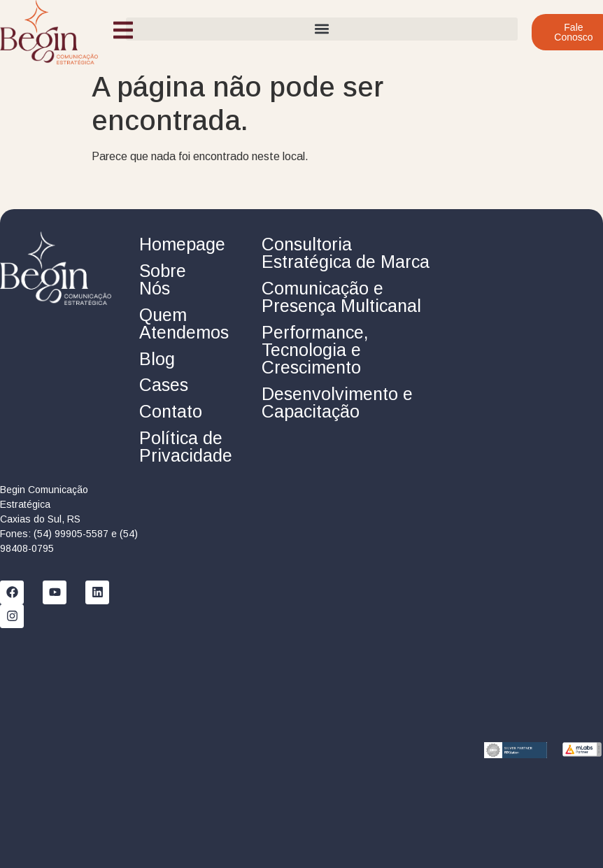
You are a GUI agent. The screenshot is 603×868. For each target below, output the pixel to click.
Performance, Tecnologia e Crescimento (315, 350)
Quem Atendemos (184, 323)
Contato (171, 411)
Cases (164, 385)
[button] (322, 29)
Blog (157, 359)
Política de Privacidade (186, 447)
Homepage (182, 244)
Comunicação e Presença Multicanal (341, 297)
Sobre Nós (163, 279)
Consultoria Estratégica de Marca (346, 253)
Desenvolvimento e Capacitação (337, 403)
